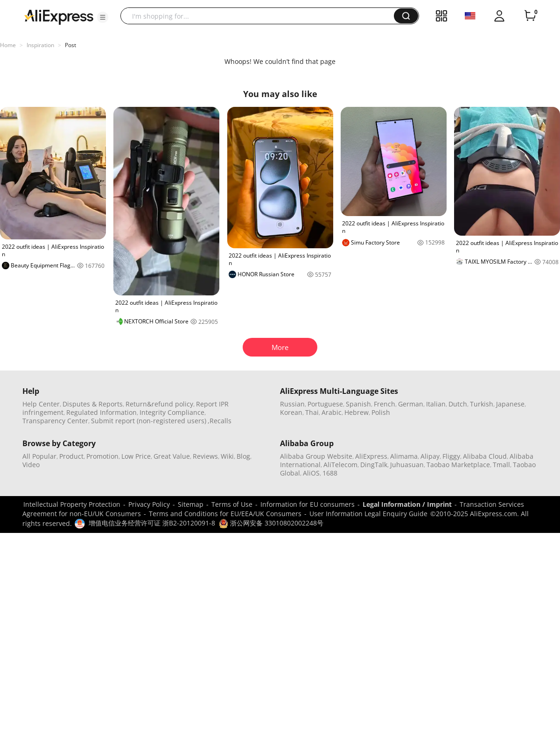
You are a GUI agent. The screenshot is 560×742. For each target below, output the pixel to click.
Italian (436, 404)
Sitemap (191, 504)
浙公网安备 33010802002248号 (271, 523)
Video (31, 465)
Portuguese (325, 404)
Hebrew (357, 412)
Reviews (205, 456)
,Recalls (220, 421)
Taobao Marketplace (458, 465)
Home (8, 45)
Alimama (404, 456)
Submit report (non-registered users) (149, 421)
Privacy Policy (149, 504)
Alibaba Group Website (316, 456)
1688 (330, 473)
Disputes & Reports (93, 404)
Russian (292, 404)
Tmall (501, 465)
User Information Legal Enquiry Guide (368, 514)
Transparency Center (55, 421)
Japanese (510, 404)
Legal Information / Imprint (407, 504)
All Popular (39, 456)
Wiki (227, 456)
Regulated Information (101, 412)
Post (70, 45)
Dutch (458, 404)
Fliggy (451, 456)
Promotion (102, 456)
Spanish (358, 404)
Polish (381, 412)
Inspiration (40, 45)
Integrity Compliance (172, 412)
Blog (243, 456)
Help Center (41, 404)
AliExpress (371, 456)
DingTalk (374, 465)
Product (71, 456)
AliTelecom (340, 465)
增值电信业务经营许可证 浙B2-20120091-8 (152, 523)
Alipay (430, 456)
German (411, 404)
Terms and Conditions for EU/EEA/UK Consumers (225, 514)
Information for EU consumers (308, 504)
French (385, 404)
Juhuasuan (407, 465)
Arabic (332, 412)
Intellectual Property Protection (72, 504)
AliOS (311, 473)
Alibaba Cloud (485, 456)
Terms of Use (232, 504)
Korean (291, 412)
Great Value (172, 456)
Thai (312, 412)
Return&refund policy (159, 404)
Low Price (136, 456)
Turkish (482, 404)
